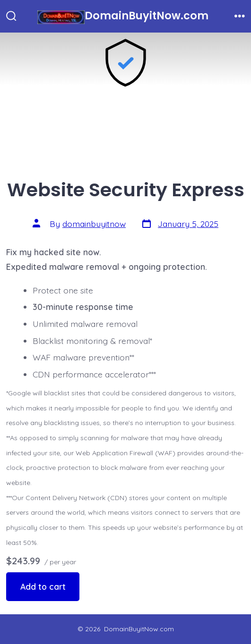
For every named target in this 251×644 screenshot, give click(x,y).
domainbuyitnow (94, 224)
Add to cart (43, 586)
